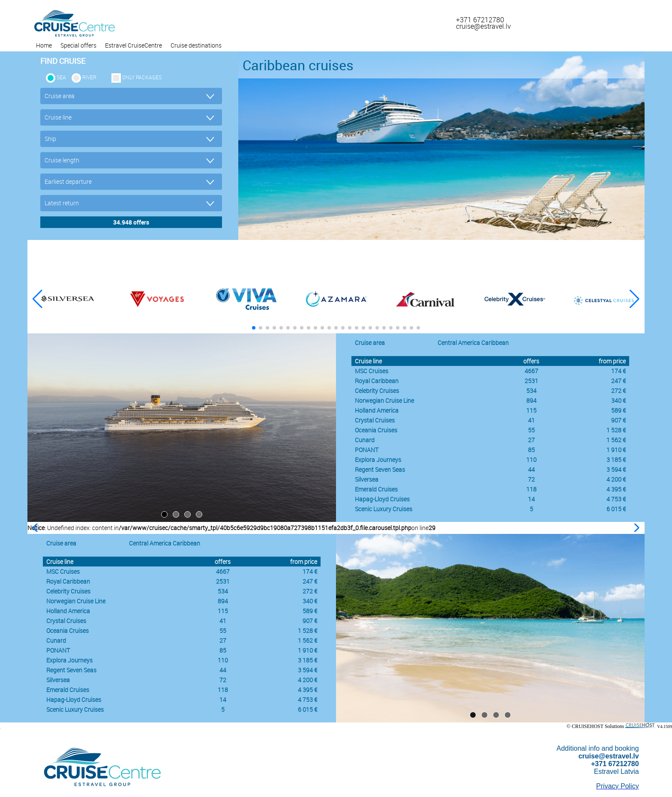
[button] (634, 299)
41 (531, 420)
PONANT (367, 450)
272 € (618, 391)
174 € (618, 371)
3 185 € (616, 460)
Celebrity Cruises (377, 391)
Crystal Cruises (375, 420)
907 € (618, 420)
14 (531, 499)
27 (531, 440)
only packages (142, 77)
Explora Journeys (378, 460)
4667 (531, 371)
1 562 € (616, 440)
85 (531, 450)
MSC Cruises (372, 371)
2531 (531, 381)
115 (531, 410)
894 (531, 400)
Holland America (377, 410)
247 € (618, 381)
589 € (618, 410)
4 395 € (616, 489)
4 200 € (616, 479)
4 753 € (616, 499)
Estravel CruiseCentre (133, 45)
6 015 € (616, 509)
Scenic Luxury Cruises (384, 509)
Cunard (365, 440)
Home (44, 45)
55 (531, 430)
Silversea (367, 479)
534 (531, 391)
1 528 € (616, 430)
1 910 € (616, 450)
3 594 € (616, 469)
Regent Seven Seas (380, 469)
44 (531, 469)
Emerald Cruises (376, 489)
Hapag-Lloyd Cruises (382, 499)
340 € (618, 400)
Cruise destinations (196, 45)
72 (531, 479)
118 (531, 489)
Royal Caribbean (377, 381)
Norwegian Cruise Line (384, 400)
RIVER (89, 77)
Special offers (78, 45)
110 (531, 460)
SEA (61, 77)
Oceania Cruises (376, 430)
